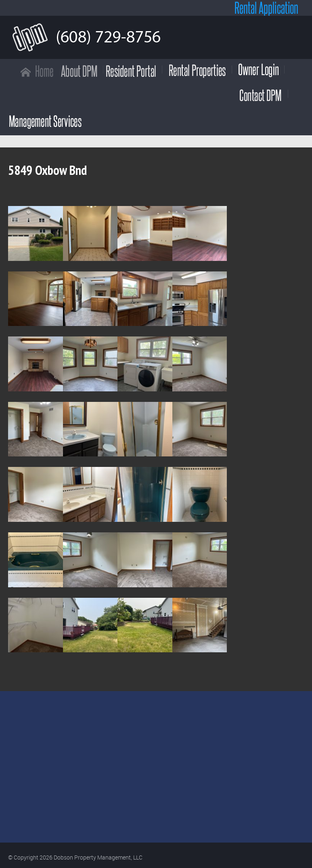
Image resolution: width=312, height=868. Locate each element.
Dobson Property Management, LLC (98, 857)
